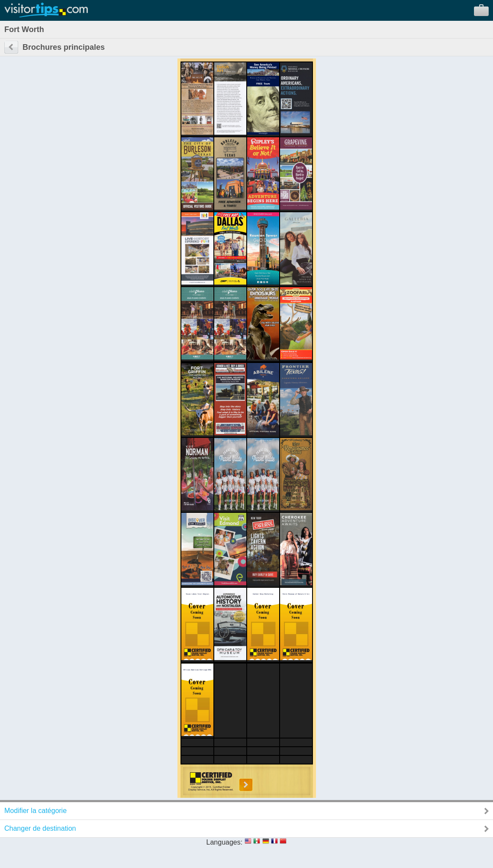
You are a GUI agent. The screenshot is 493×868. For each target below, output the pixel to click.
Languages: (225, 842)
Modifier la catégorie (35, 811)
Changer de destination (40, 828)
